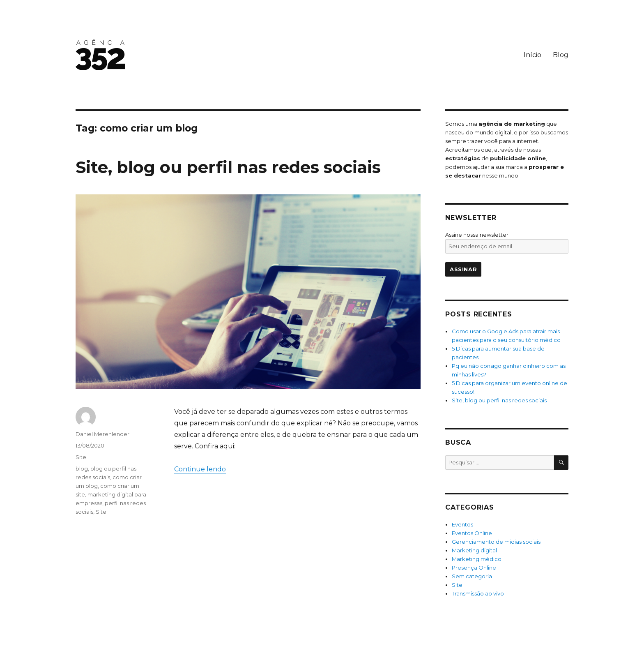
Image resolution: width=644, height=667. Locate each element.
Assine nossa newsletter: (477, 235)
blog (82, 469)
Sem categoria (472, 576)
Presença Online (474, 568)
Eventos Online (472, 533)
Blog (561, 55)
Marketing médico (477, 559)
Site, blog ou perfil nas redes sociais (228, 167)
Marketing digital (474, 550)
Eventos (462, 524)
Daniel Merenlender (102, 434)
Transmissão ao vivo (478, 593)
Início (532, 55)
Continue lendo (200, 469)
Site (81, 457)
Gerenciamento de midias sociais (496, 542)
